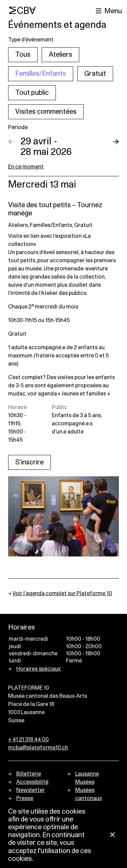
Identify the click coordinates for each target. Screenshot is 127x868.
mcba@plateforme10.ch (38, 748)
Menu (113, 11)
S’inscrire (29, 462)
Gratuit (95, 74)
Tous (23, 55)
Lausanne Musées (87, 778)
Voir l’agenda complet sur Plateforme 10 (62, 594)
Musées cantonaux (89, 794)
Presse (25, 798)
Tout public (32, 93)
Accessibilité (32, 782)
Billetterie (29, 774)
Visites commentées (46, 112)
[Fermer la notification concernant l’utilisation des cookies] (112, 835)
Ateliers (60, 55)
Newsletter (30, 790)
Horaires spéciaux (38, 669)
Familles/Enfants (41, 74)
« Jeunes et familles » (84, 394)
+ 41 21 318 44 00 (28, 740)
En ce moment (26, 167)
